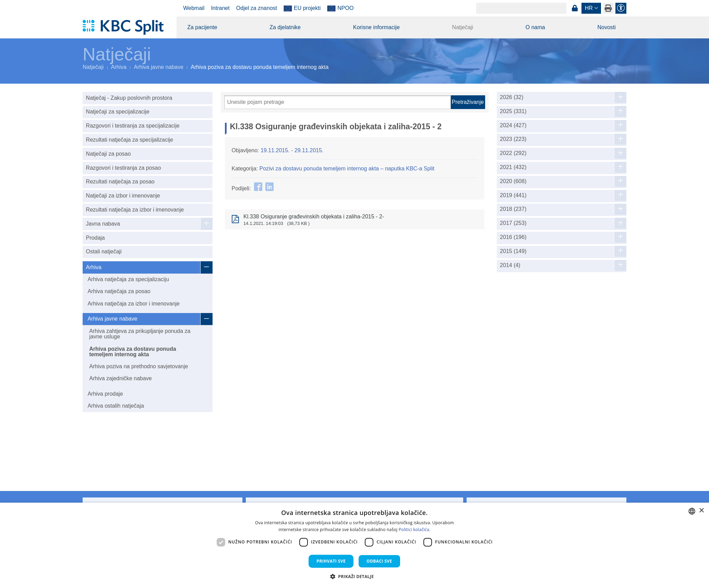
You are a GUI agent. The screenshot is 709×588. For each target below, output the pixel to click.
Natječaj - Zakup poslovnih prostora (129, 98)
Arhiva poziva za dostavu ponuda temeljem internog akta (133, 352)
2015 (513, 251)
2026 (512, 97)
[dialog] (354, 545)
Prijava (575, 8)
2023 (513, 139)
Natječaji (463, 27)
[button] (355, 576)
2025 (513, 111)
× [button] (701, 511)
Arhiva (119, 67)
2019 (513, 195)
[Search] (521, 8)
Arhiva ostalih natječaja (116, 406)
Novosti (606, 27)
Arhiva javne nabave (159, 67)
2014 (510, 265)
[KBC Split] (126, 27)
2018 (513, 209)
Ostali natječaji (104, 251)
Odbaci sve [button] (379, 561)
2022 (513, 153)
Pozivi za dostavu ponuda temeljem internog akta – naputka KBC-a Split (347, 169)
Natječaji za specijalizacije (118, 112)
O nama (535, 27)
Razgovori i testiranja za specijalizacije (133, 126)
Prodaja (95, 238)
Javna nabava (103, 224)
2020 (513, 181)
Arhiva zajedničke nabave (120, 378)
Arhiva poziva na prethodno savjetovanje (139, 366)
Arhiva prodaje (105, 394)
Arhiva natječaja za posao (119, 291)
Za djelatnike (285, 27)
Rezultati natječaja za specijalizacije (130, 140)
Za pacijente (202, 27)
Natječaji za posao (109, 154)
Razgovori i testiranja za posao (124, 168)
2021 (513, 167)
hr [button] (589, 8)
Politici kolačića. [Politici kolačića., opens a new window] (415, 530)
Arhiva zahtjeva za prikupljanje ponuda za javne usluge (140, 334)
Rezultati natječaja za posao (120, 182)
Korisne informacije (376, 27)
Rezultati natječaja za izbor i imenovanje (135, 210)
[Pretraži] (338, 102)
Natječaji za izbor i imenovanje (123, 196)
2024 (513, 125)
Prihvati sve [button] (331, 561)
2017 (513, 223)
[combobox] (692, 511)
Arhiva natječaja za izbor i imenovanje (134, 304)
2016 (513, 237)
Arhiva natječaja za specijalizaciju (128, 279)
